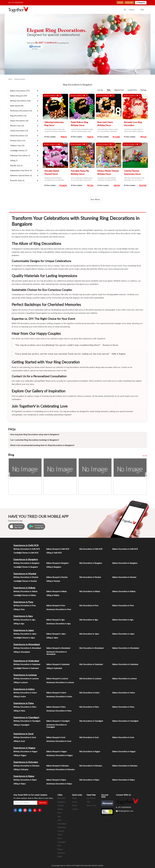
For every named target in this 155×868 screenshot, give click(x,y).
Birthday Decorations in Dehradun (26, 766)
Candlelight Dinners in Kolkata (25, 595)
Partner (75, 805)
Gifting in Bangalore (54, 567)
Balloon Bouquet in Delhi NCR (58, 549)
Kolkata (60, 809)
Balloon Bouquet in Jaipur (56, 634)
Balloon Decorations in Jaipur (123, 634)
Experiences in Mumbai (25, 574)
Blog (142, 10)
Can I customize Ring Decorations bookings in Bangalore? (34, 440)
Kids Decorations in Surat (89, 737)
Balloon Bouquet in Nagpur (57, 751)
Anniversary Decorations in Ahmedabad (57, 653)
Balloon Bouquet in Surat (56, 737)
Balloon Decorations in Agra (123, 620)
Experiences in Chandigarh (26, 717)
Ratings (143, 90)
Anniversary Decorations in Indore (59, 697)
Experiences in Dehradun (26, 762)
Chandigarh (62, 842)
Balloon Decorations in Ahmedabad (126, 648)
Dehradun (61, 853)
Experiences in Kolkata (24, 588)
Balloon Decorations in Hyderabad (125, 664)
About (74, 798)
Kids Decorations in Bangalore (91, 563)
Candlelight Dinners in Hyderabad (26, 668)
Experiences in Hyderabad (26, 661)
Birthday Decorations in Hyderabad (27, 664)
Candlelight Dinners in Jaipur (24, 638)
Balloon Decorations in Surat (123, 737)
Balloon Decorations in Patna (123, 707)
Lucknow (61, 831)
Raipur (60, 857)
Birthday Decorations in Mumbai (26, 577)
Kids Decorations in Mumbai (90, 577)
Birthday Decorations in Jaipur (25, 634)
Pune (59, 813)
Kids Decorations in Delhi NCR (91, 549)
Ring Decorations (20, 79)
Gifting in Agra (19, 624)
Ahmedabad (62, 824)
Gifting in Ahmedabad (22, 652)
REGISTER (129, 2)
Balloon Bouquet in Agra (55, 620)
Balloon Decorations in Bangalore (125, 563)
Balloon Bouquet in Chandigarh (58, 721)
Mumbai (61, 805)
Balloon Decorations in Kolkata (124, 591)
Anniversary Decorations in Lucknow (60, 682)
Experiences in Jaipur (24, 630)
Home (10, 79)
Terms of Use (91, 805)
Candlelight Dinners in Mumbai (25, 581)
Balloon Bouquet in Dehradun (58, 766)
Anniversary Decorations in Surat (59, 741)
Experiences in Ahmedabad (27, 644)
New (109, 90)
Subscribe (42, 803)
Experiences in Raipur (24, 776)
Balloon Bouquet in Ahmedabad (58, 648)
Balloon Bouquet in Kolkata (57, 591)
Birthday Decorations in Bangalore (26, 563)
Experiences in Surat (23, 734)
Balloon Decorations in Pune (123, 606)
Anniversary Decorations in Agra (58, 624)
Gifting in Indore (20, 697)
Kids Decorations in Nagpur (90, 751)
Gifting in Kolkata (53, 595)
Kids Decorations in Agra (89, 620)
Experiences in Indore (24, 689)
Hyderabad (62, 827)
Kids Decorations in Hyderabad (91, 664)
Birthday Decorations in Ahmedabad (27, 648)
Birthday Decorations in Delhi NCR (27, 549)
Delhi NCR (61, 798)
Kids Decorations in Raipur (89, 780)
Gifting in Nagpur (20, 755)
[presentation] (8, 475)
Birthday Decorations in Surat (25, 737)
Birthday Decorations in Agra (24, 620)
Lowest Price (132, 90)
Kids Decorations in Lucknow (90, 679)
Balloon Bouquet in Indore (56, 693)
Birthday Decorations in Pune (25, 606)
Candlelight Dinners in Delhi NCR (26, 553)
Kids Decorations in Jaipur (89, 634)
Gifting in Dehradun (21, 769)
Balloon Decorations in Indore (124, 693)
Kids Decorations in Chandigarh (91, 721)
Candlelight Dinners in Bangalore (26, 567)
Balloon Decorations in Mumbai (124, 577)
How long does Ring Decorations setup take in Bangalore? (35, 434)
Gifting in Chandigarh (21, 725)
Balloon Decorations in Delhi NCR (125, 549)
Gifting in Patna (19, 711)
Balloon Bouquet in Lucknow (57, 679)
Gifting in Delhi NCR (54, 553)
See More (95, 199)
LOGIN (120, 2)
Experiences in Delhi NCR (26, 545)
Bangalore (61, 802)
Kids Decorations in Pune (89, 606)
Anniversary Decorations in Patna (59, 711)
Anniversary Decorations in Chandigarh (57, 726)
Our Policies (91, 798)
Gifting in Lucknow (21, 682)
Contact (75, 809)
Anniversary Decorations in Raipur (59, 784)
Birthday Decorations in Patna (25, 707)
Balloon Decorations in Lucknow (125, 679)
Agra (59, 816)
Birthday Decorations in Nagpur (25, 751)
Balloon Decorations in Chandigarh (125, 721)
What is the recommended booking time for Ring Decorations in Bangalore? (42, 445)
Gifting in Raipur (20, 784)
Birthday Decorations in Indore (25, 693)
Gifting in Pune (19, 609)
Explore (132, 10)
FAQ (88, 802)
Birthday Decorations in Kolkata (25, 591)
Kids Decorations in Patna (89, 707)
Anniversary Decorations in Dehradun (61, 769)
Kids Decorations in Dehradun (91, 766)
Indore (60, 835)
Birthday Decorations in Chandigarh (27, 721)
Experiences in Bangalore (26, 559)
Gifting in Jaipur (52, 638)
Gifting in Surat (19, 741)
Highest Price (119, 90)
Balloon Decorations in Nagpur (124, 751)
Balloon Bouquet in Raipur (56, 780)
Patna (60, 838)
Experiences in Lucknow (25, 675)
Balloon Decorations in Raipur (124, 780)
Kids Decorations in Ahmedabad (91, 648)
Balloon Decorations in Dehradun (125, 766)
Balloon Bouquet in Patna (56, 707)
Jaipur (60, 820)
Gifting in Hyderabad (54, 668)
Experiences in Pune (23, 602)
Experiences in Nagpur (24, 748)
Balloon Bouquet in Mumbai (57, 577)
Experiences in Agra (23, 616)
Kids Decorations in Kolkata (90, 591)
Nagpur (60, 849)
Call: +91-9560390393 (16, 2)
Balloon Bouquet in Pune (56, 606)
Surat (59, 846)
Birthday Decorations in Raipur (25, 780)
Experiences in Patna (24, 703)
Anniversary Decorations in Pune (59, 609)
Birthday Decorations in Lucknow (26, 679)
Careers (75, 802)
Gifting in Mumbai (53, 581)
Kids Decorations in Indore (89, 693)
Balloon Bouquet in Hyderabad (58, 664)
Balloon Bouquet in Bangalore (57, 563)
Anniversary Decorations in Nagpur (60, 755)
